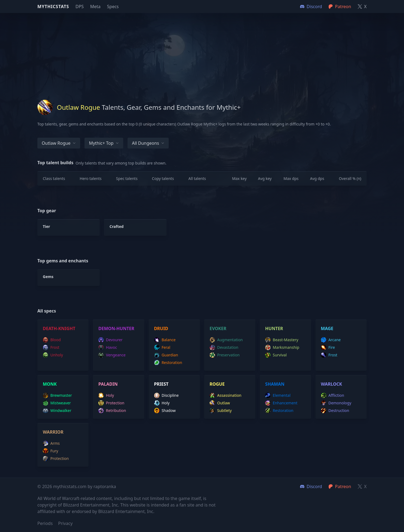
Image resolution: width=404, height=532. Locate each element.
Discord (311, 486)
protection (111, 403)
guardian (166, 355)
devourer (110, 340)
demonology (336, 403)
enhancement (281, 403)
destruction (335, 411)
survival (276, 355)
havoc (108, 347)
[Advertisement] (202, 51)
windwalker (57, 411)
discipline (166, 395)
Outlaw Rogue (59, 143)
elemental (278, 395)
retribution (112, 411)
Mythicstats (53, 7)
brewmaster (57, 395)
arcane (331, 340)
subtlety (221, 411)
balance (165, 340)
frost (51, 347)
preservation (225, 355)
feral (162, 347)
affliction (333, 395)
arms (51, 443)
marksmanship (282, 347)
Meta (95, 7)
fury (50, 451)
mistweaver (57, 403)
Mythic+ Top (104, 143)
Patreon (340, 486)
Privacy (65, 523)
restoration (168, 363)
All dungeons (148, 143)
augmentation (226, 340)
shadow (165, 411)
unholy (53, 355)
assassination (226, 395)
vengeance (112, 355)
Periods (45, 523)
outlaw (220, 403)
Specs (113, 7)
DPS (80, 7)
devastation (224, 347)
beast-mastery (282, 340)
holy (106, 395)
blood (52, 340)
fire (328, 347)
